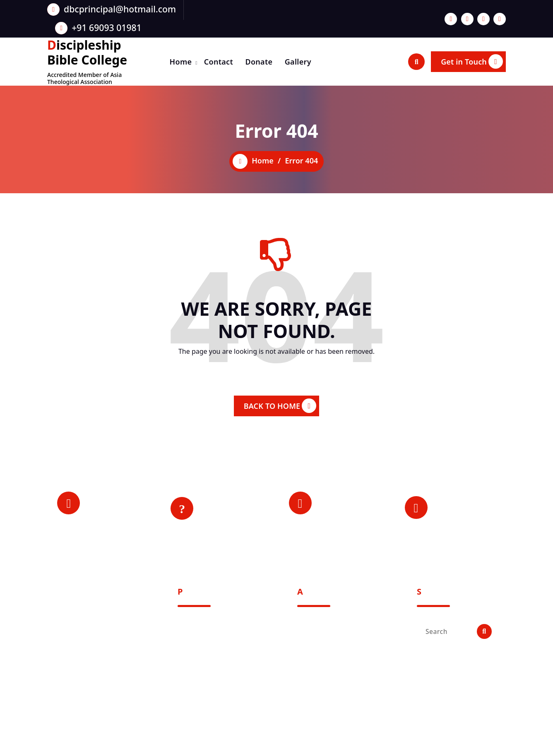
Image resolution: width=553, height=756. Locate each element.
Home (181, 62)
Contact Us (223, 520)
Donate (259, 62)
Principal (106, 509)
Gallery (298, 62)
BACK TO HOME (280, 406)
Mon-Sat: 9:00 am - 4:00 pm (462, 514)
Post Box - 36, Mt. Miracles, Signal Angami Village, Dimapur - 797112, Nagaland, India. (97, 682)
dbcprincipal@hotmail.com (120, 9)
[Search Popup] (416, 62)
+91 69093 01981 (107, 28)
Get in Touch (472, 61)
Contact (219, 62)
